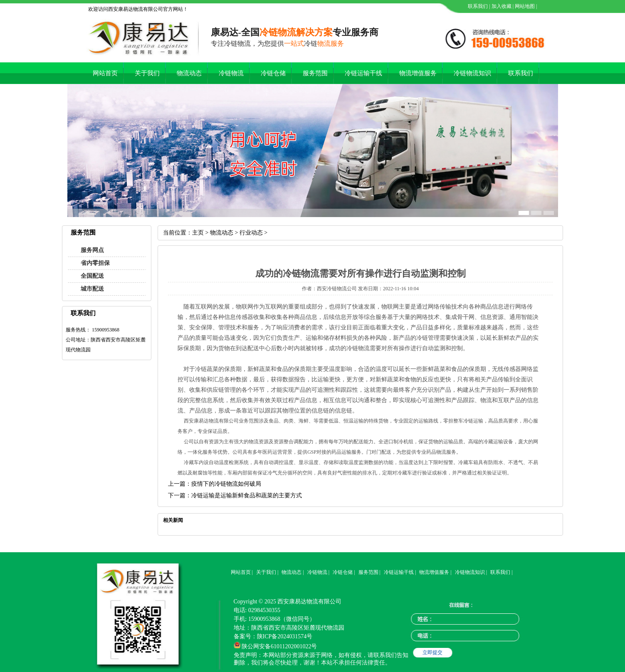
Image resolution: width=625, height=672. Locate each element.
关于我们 (147, 73)
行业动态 (251, 233)
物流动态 (189, 73)
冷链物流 (231, 73)
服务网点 (92, 250)
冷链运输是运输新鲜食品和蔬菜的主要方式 (247, 495)
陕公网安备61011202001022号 (279, 646)
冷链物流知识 (472, 73)
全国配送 (92, 276)
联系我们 (477, 6)
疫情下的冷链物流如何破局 (226, 484)
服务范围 (315, 73)
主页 (198, 233)
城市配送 (92, 289)
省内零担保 (95, 263)
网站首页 (105, 73)
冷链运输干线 (363, 73)
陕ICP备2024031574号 (285, 636)
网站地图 (524, 6)
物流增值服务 (418, 73)
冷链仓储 (273, 73)
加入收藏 (501, 6)
